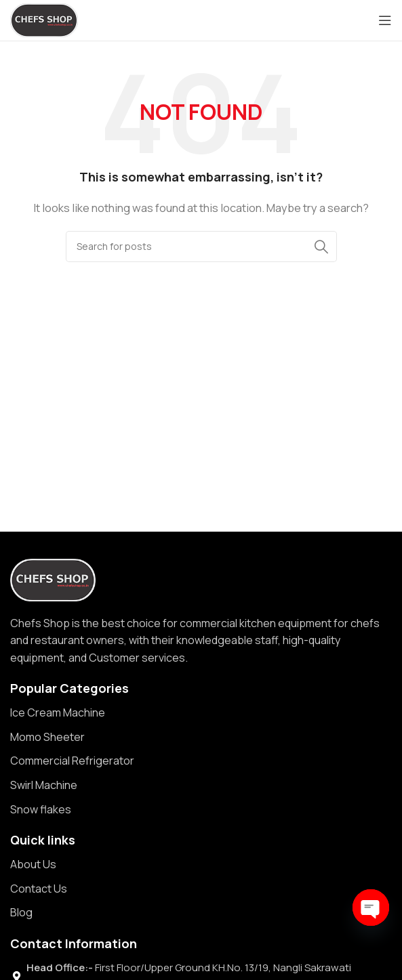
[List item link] (201, 713)
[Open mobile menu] (385, 20)
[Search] (201, 247)
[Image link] (53, 579)
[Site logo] (44, 19)
